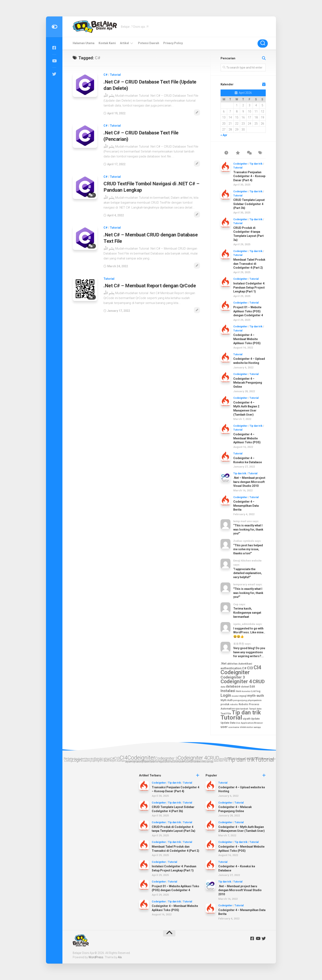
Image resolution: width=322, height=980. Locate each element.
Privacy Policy (173, 43)
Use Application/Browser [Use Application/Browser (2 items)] (249, 723)
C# (106, 75)
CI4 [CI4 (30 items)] (258, 667)
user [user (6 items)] (224, 727)
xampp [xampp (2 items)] (257, 727)
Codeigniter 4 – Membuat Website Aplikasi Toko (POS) (247, 339)
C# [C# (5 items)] (244, 668)
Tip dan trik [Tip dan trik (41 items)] (246, 713)
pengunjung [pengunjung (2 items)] (240, 700)
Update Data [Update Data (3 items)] (228, 723)
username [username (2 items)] (234, 727)
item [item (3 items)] (239, 691)
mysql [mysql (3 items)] (243, 696)
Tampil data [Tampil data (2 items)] (255, 709)
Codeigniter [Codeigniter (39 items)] (235, 672)
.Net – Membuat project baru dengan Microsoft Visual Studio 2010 (249, 482)
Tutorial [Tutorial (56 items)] (231, 718)
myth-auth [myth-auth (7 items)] (256, 696)
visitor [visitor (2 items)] (250, 727)
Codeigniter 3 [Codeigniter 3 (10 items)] (233, 677)
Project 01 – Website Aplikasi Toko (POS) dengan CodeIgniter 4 (248, 311)
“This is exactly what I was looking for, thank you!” (248, 529)
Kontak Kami (107, 43)
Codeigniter (240, 164)
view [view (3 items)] (243, 727)
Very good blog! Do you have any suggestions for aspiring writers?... (249, 652)
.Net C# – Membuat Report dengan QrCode (150, 286)
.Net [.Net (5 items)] (224, 664)
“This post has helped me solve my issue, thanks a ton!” (248, 549)
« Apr (224, 135)
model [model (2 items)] (235, 696)
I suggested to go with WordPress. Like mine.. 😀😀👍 (249, 632)
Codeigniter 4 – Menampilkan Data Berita (246, 506)
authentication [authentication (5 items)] (231, 668)
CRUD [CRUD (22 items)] (259, 682)
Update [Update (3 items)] (255, 719)
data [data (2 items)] (223, 687)
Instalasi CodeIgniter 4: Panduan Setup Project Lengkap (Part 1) (249, 287)
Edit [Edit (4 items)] (252, 687)
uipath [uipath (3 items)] (247, 719)
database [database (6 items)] (233, 686)
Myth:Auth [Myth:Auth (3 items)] (227, 700)
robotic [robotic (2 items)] (234, 704)
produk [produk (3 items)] (225, 704)
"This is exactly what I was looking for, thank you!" (248, 593)
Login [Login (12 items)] (226, 695)
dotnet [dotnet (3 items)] (245, 687)
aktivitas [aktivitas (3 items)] (232, 664)
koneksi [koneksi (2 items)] (246, 691)
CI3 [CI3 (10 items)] (250, 668)
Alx (120, 957)
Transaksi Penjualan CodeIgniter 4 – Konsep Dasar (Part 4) (249, 176)
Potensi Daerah (149, 43)
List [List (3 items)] (253, 691)
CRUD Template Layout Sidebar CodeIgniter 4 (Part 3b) (249, 204)
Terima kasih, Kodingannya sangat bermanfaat (247, 613)
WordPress (96, 957)
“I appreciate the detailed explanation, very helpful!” (248, 573)
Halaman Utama (84, 43)
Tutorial (115, 75)
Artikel (124, 43)
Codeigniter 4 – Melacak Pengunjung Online (248, 383)
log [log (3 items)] (258, 691)
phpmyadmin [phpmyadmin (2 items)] (255, 700)
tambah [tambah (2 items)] (244, 709)
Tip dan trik (256, 164)
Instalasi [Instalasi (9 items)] (228, 691)
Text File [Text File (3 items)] (226, 714)
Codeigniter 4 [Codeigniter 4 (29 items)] (236, 681)
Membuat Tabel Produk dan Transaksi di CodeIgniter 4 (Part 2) (249, 264)
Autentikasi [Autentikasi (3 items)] (245, 664)
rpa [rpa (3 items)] (237, 709)
